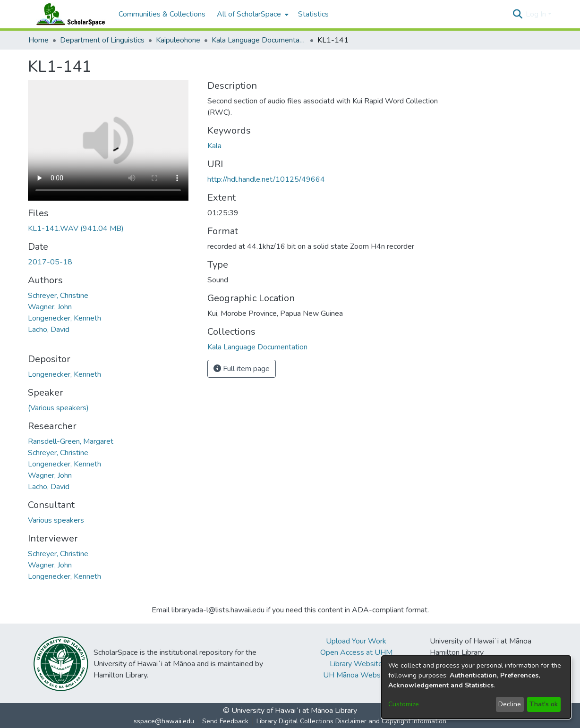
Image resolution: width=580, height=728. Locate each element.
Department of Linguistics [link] (102, 40)
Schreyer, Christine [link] (58, 296)
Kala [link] (214, 146)
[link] (76, 229)
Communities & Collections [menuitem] (162, 14)
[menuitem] (252, 14)
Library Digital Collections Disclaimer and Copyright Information (351, 721)
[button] (517, 14)
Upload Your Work (356, 641)
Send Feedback (225, 721)
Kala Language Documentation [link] (259, 40)
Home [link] (38, 40)
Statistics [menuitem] (313, 14)
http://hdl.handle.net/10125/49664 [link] (266, 179)
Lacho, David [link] (49, 330)
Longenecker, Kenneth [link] (64, 318)
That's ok (544, 704)
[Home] (68, 14)
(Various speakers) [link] (58, 408)
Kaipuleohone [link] (178, 40)
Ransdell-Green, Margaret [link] (71, 441)
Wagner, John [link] (50, 307)
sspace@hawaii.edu (164, 721)
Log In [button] (537, 14)
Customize (404, 704)
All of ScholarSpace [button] (249, 14)
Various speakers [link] (56, 520)
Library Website (356, 664)
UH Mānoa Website (356, 675)
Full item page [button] (242, 369)
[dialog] (476, 687)
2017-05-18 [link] (50, 262)
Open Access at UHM (356, 652)
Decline (510, 704)
